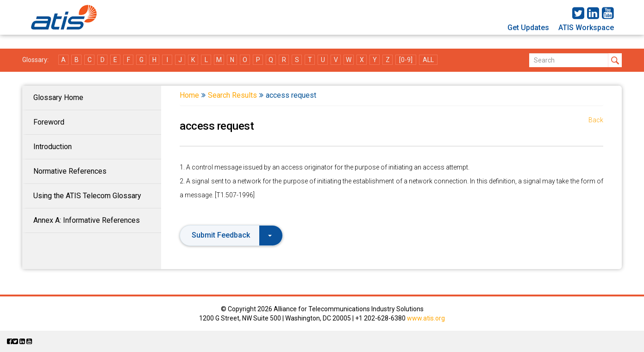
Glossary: (35, 60)
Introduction (53, 147)
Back (596, 120)
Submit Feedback (232, 235)
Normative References (70, 171)
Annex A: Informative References (87, 220)
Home (189, 95)
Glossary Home (58, 97)
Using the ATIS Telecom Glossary (87, 196)
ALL (428, 60)
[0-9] (406, 60)
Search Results (232, 95)
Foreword (49, 122)
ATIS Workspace (586, 28)
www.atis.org (426, 318)
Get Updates (528, 28)
